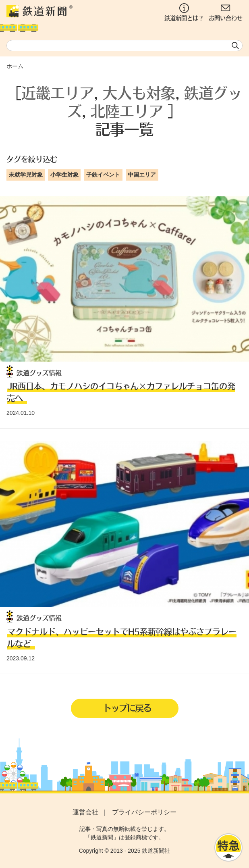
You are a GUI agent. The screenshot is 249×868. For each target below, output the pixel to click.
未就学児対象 (26, 175)
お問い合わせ (226, 12)
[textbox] (124, 46)
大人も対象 (139, 93)
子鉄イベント (103, 175)
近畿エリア (58, 93)
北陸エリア (127, 111)
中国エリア (142, 175)
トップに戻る (127, 708)
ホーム (15, 66)
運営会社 (85, 812)
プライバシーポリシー (144, 812)
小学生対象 (64, 175)
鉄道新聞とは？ (184, 12)
